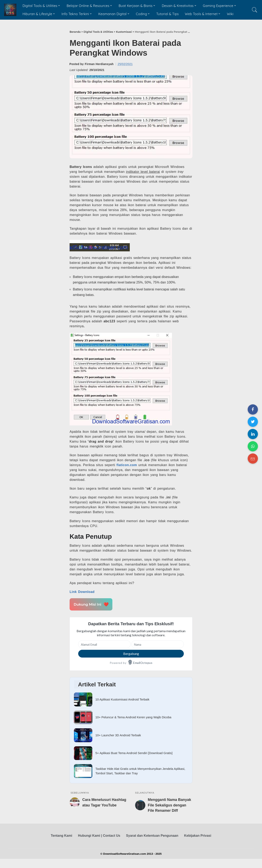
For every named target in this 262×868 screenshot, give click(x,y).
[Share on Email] (253, 459)
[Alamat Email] (104, 644)
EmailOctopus (143, 663)
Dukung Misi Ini (90, 604)
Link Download (82, 592)
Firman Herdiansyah (99, 64)
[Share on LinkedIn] (253, 434)
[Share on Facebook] (253, 409)
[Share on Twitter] (253, 422)
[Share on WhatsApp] (253, 446)
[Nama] (158, 644)
